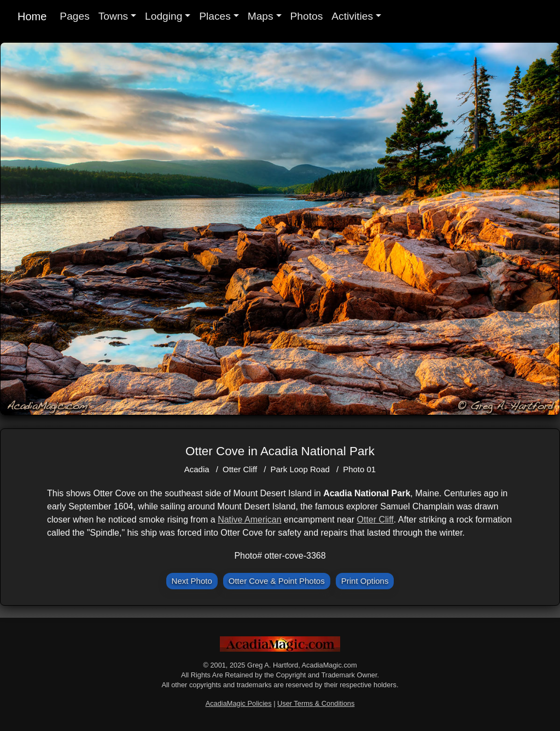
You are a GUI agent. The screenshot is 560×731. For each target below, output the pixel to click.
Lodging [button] (164, 16)
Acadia (197, 469)
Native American (250, 520)
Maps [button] (261, 16)
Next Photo (192, 581)
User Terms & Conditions (316, 703)
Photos (307, 16)
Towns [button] (113, 16)
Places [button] (215, 16)
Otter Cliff (240, 469)
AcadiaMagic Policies (239, 703)
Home (32, 16)
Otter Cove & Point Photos (277, 581)
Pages (74, 16)
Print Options (365, 581)
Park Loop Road (300, 469)
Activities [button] (352, 16)
